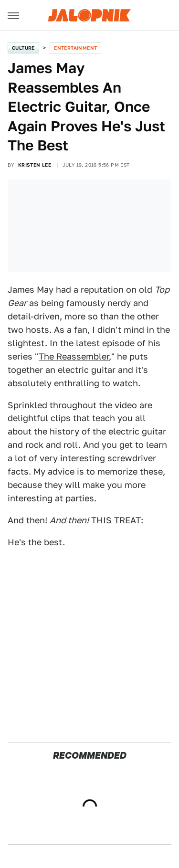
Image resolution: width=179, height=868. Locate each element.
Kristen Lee (35, 165)
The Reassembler (74, 356)
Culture (23, 48)
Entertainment (75, 48)
